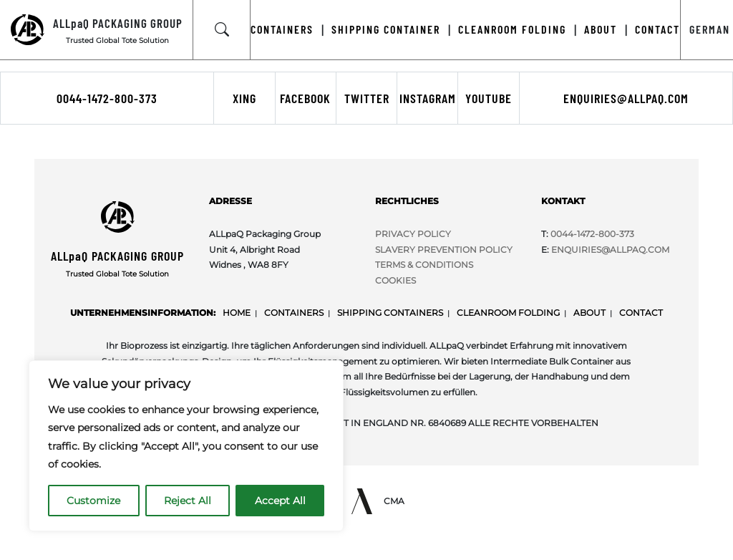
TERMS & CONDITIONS (424, 265)
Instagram (428, 98)
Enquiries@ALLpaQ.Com (610, 250)
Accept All (280, 501)
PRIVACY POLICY (413, 234)
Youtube (489, 98)
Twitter (367, 98)
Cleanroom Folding (508, 313)
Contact (641, 313)
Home (237, 313)
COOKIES (395, 280)
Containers (294, 313)
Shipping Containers (390, 313)
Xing (244, 98)
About (589, 313)
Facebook (305, 98)
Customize (93, 501)
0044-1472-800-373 (107, 98)
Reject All (188, 501)
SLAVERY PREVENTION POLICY (444, 250)
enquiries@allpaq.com (626, 98)
